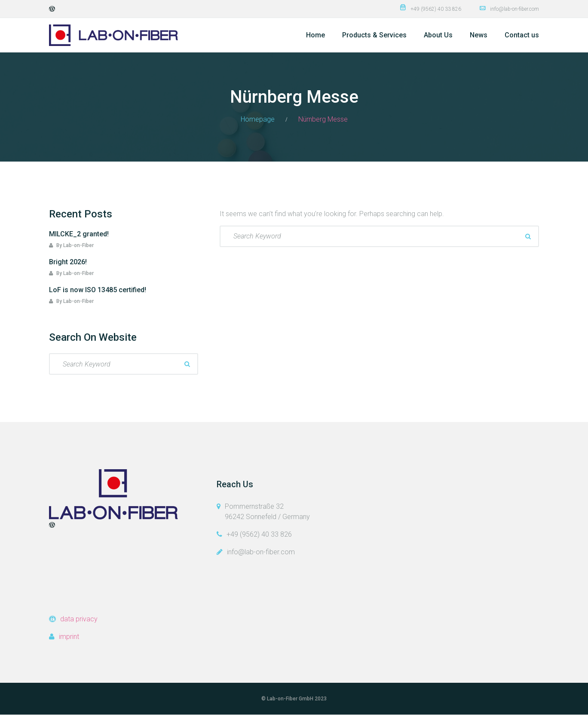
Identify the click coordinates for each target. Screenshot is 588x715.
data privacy (79, 619)
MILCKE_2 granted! (79, 234)
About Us (438, 35)
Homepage (258, 119)
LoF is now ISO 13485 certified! (98, 290)
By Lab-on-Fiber (71, 245)
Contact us (522, 35)
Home (315, 35)
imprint (69, 637)
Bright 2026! (68, 262)
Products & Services (374, 35)
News (479, 35)
